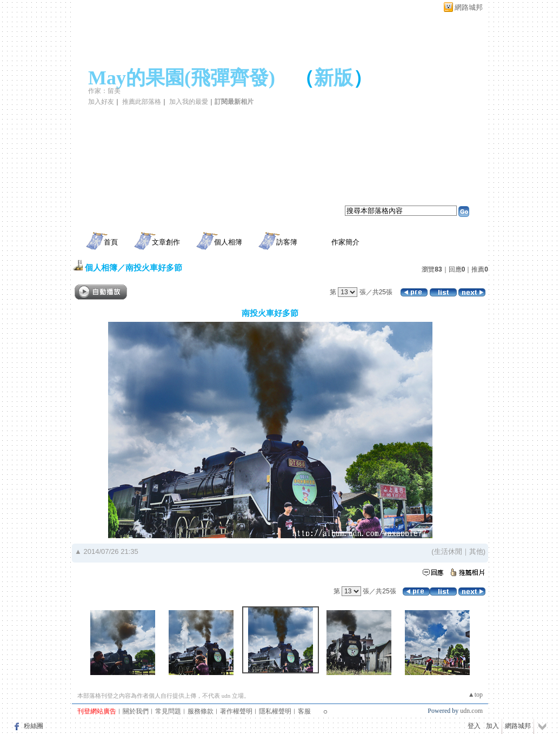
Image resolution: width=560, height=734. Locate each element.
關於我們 (136, 711)
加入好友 (101, 102)
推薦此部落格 (142, 102)
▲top (475, 695)
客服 (304, 711)
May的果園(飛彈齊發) (182, 78)
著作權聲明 (236, 711)
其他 (476, 551)
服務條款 (201, 711)
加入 (492, 726)
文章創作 (166, 242)
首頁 (111, 242)
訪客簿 (287, 242)
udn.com (471, 711)
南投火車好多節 (154, 267)
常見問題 (168, 711)
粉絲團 (34, 726)
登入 (474, 726)
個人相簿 (228, 242)
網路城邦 (469, 7)
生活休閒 (448, 551)
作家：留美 (104, 91)
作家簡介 (345, 242)
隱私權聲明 (275, 711)
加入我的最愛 (189, 102)
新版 (334, 78)
